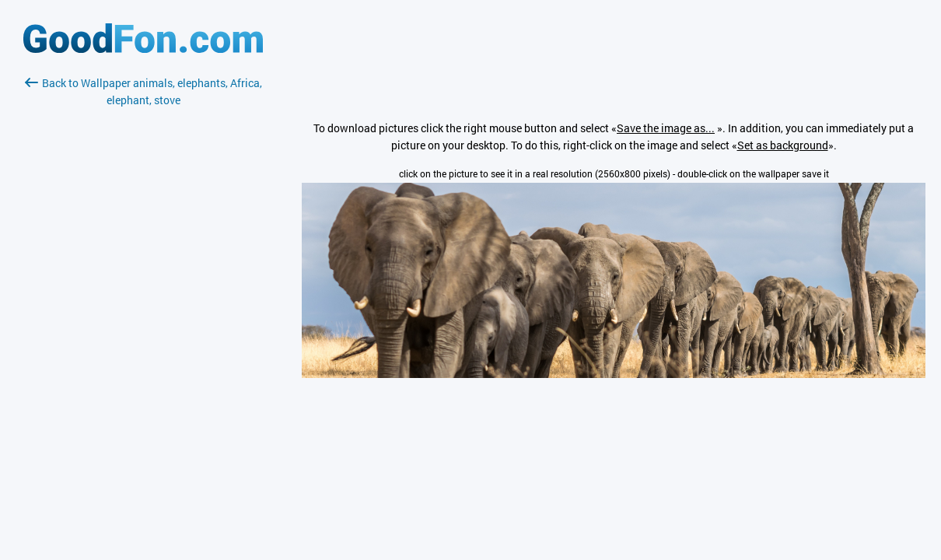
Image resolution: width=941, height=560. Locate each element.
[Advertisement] (143, 293)
